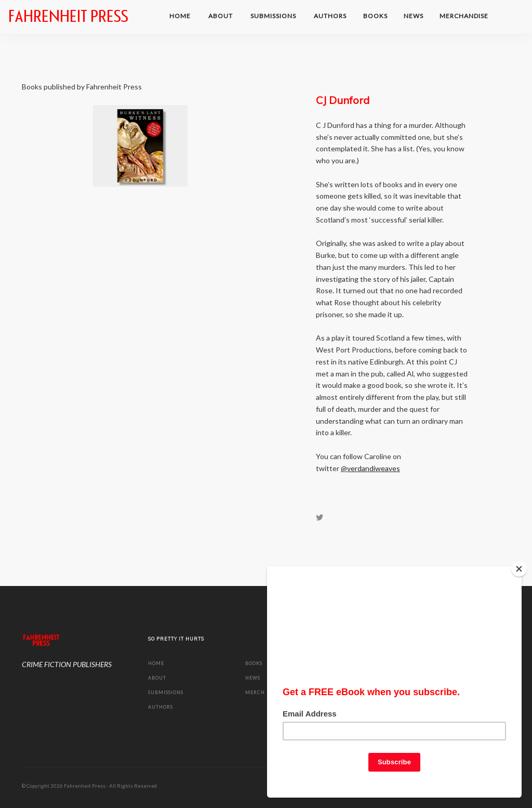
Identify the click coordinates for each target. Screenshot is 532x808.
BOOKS (375, 16)
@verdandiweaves (370, 468)
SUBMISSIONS (274, 16)
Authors (330, 16)
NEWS (414, 16)
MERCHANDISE (465, 16)
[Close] (519, 569)
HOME (181, 16)
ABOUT (221, 16)
